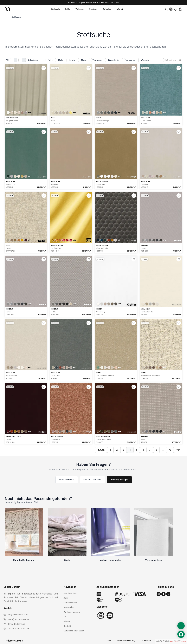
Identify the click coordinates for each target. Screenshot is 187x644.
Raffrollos (107, 9)
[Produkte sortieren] (36, 60)
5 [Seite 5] (137, 450)
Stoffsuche (56, 9)
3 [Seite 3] (124, 450)
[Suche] (166, 9)
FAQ (65, 617)
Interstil (120, 9)
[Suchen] (180, 60)
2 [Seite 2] (117, 450)
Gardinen (93, 9)
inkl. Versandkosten (178, 642)
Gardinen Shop (70, 593)
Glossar (67, 621)
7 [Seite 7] (150, 450)
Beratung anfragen (119, 480)
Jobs (66, 598)
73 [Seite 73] (170, 450)
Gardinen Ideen (70, 603)
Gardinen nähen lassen (74, 631)
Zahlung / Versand (72, 612)
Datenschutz (147, 640)
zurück (101, 450)
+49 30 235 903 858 (95, 3)
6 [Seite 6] (143, 450)
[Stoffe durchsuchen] (170, 60)
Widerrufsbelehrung (126, 640)
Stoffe (67, 9)
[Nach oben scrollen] (181, 639)
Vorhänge (80, 9)
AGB (109, 640)
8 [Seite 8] (156, 450)
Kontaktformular (67, 480)
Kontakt (67, 626)
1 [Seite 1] (110, 450)
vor (178, 450)
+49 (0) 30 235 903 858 (18, 619)
